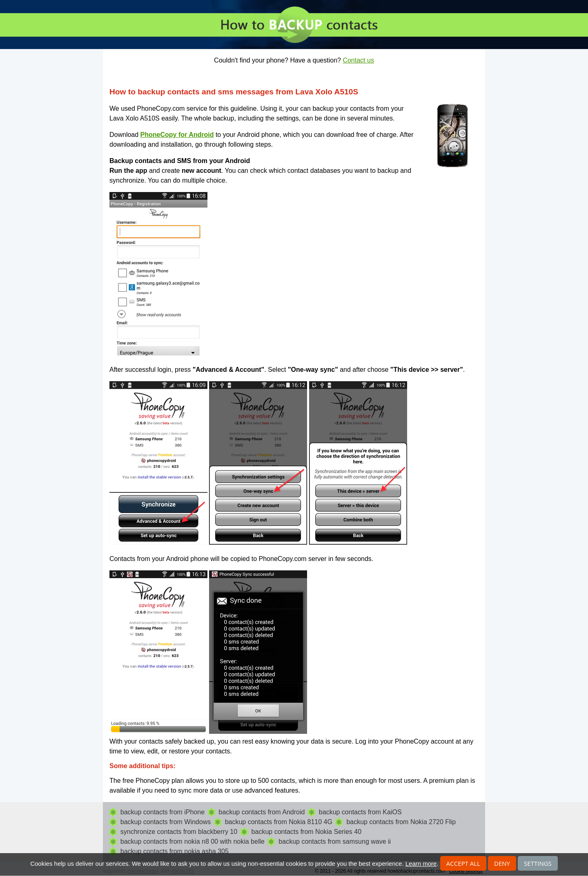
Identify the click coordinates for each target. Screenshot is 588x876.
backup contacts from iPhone (163, 812)
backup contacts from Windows (166, 822)
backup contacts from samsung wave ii (335, 841)
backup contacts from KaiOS (360, 812)
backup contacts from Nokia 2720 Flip (401, 822)
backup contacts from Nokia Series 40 (306, 832)
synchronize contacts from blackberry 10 (179, 832)
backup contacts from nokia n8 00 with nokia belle (193, 841)
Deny (502, 863)
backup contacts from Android (262, 812)
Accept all (463, 863)
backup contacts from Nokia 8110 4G (279, 822)
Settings (538, 863)
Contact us (358, 60)
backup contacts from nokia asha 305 (175, 851)
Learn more (421, 864)
